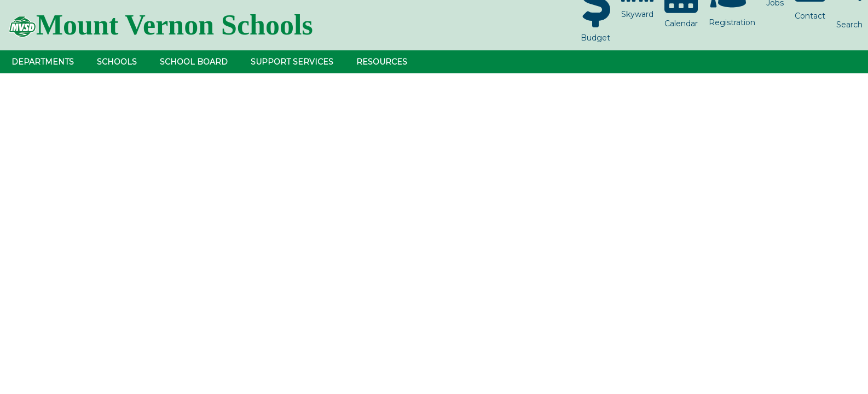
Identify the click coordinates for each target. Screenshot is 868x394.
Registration (732, 22)
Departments (43, 62)
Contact (810, 16)
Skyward (637, 14)
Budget (595, 38)
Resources (382, 62)
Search (849, 25)
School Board (194, 62)
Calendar (681, 24)
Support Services (292, 62)
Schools (117, 62)
